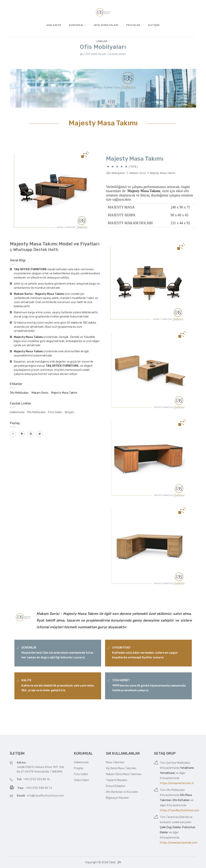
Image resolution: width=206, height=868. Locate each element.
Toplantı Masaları (117, 780)
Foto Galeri (55, 412)
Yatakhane (187, 768)
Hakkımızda (17, 412)
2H (119, 862)
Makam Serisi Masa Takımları (124, 774)
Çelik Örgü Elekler (170, 827)
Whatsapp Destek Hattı (36, 250)
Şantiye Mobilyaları (178, 763)
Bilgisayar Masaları (117, 798)
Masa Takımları (115, 762)
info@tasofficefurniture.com (45, 796)
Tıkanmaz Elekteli (177, 817)
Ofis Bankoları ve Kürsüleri (122, 792)
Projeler (133, 25)
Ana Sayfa (54, 25)
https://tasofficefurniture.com (180, 810)
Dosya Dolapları (116, 786)
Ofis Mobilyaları (106, 25)
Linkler (103, 41)
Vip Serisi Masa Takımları (121, 768)
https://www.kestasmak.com (179, 843)
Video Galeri (81, 780)
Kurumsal (78, 25)
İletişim (154, 25)
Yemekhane (167, 773)
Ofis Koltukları (181, 800)
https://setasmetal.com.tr (177, 783)
